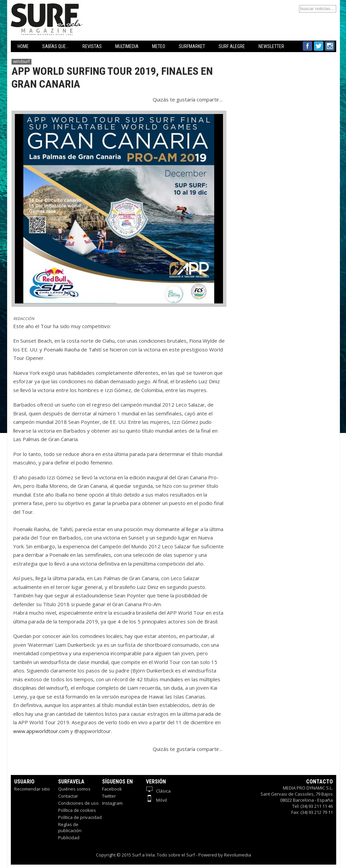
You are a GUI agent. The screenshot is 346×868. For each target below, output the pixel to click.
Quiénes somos (74, 789)
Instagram (112, 803)
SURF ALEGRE (232, 46)
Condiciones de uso (78, 803)
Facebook (112, 789)
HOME (23, 46)
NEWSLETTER (271, 46)
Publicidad (69, 838)
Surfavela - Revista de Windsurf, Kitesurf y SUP (79, 9)
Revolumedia (238, 855)
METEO (159, 46)
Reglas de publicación (70, 827)
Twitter (109, 796)
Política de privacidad (80, 817)
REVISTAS (92, 46)
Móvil (156, 800)
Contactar (68, 796)
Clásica (158, 791)
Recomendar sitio (32, 789)
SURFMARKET (192, 46)
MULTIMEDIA (127, 46)
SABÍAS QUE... (56, 46)
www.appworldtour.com (41, 731)
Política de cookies (77, 810)
